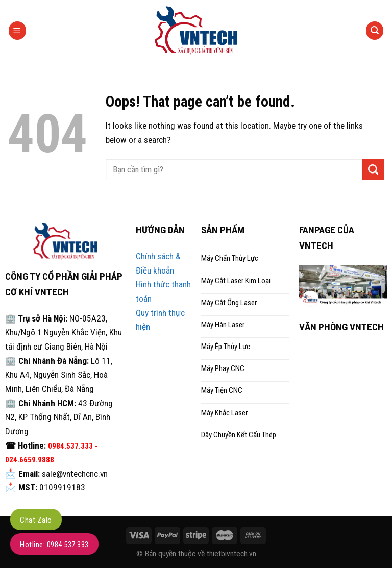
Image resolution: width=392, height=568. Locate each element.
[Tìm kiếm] (375, 30)
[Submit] (373, 169)
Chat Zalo (36, 520)
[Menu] (18, 30)
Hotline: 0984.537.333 (54, 545)
